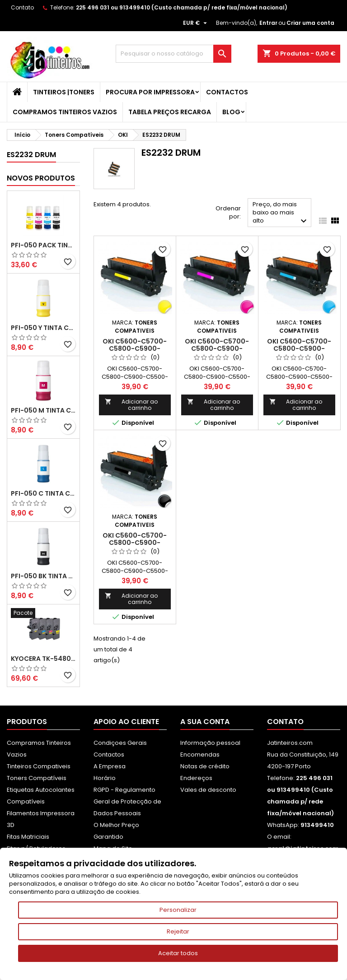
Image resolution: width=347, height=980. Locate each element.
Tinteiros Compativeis (39, 766)
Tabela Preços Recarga (170, 112)
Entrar (268, 23)
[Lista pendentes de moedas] (196, 23)
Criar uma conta (310, 23)
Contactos (227, 92)
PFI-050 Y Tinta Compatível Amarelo (43, 328)
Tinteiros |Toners (64, 92)
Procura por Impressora (150, 92)
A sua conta (205, 722)
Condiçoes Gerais (120, 743)
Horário (105, 778)
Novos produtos (41, 178)
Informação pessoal (210, 743)
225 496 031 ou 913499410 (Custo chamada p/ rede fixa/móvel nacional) (182, 7)
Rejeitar (178, 931)
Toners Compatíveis (37, 778)
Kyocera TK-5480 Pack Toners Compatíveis (43, 659)
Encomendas (200, 755)
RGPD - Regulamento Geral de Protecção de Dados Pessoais (127, 801)
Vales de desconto (208, 790)
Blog (231, 112)
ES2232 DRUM (31, 155)
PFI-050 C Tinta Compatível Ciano (43, 493)
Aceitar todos (178, 953)
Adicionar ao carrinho (131, 405)
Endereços (196, 778)
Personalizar (178, 910)
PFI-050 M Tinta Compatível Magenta (43, 410)
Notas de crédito (205, 766)
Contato (22, 7)
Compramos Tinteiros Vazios (65, 112)
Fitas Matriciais (28, 837)
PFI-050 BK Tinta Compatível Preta (43, 576)
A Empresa (110, 766)
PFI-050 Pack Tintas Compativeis (43, 245)
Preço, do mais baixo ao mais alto (281, 213)
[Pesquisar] (173, 54)
